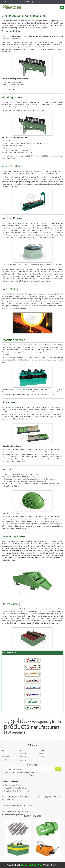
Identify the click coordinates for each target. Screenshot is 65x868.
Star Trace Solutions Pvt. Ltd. (32, 865)
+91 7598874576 (55, 797)
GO (58, 769)
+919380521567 (20, 2)
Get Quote (5, 760)
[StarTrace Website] (33, 708)
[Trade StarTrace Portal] (33, 674)
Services (23, 757)
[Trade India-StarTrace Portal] (33, 681)
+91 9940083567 (8, 800)
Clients (4, 754)
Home (4, 750)
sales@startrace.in (33, 2)
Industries (5, 757)
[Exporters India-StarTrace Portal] (33, 688)
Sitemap (23, 760)
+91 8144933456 (41, 797)
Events (41, 750)
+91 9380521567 (13, 797)
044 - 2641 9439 (26, 806)
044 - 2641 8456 (13, 806)
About (22, 750)
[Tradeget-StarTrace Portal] (33, 667)
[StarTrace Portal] (33, 701)
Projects (42, 754)
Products (23, 754)
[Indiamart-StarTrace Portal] (33, 660)
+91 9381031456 (27, 797)
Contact (42, 757)
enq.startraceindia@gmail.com (17, 812)
